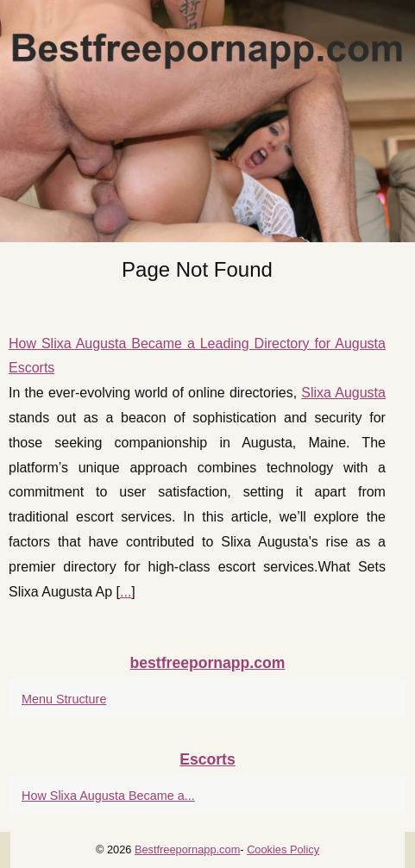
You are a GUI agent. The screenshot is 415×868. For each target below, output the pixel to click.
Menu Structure (64, 699)
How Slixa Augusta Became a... (108, 796)
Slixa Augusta (343, 393)
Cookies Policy (283, 849)
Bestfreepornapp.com (187, 849)
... (126, 592)
